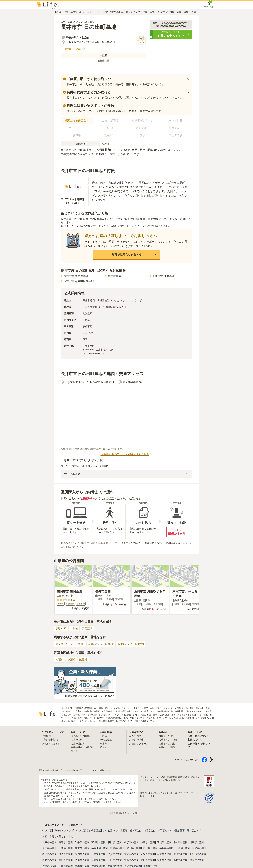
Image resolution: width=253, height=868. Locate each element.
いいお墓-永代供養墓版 (88, 831)
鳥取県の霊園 (49, 860)
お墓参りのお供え (168, 740)
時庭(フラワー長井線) (101, 644)
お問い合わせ (105, 770)
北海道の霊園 (49, 842)
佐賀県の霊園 (49, 866)
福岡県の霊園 (197, 860)
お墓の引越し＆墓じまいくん (58, 836)
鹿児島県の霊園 (132, 866)
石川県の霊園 (150, 848)
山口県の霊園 (115, 860)
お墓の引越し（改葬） (82, 747)
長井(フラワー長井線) (131, 644)
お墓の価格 (77, 740)
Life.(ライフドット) (64, 831)
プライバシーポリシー (71, 770)
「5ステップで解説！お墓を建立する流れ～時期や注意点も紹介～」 (156, 543)
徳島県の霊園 (131, 860)
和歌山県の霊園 (198, 854)
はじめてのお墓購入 (81, 736)
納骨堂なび (150, 831)
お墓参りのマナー (168, 736)
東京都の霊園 (82, 848)
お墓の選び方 (78, 744)
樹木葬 (103, 744)
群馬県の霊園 (197, 842)
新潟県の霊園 (117, 848)
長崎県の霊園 (66, 866)
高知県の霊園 (180, 860)
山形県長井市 (102, 150)
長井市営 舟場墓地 (163, 276)
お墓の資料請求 (50, 740)
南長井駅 (137, 150)
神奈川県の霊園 (100, 848)
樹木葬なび (136, 831)
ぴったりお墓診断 (51, 744)
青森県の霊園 (66, 842)
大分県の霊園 (99, 866)
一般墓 (74, 628)
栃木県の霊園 (180, 842)
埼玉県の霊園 (49, 848)
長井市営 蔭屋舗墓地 (76, 276)
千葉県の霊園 (66, 848)
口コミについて (91, 770)
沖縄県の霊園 (150, 866)
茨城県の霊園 (164, 842)
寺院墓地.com (165, 831)
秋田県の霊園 (115, 842)
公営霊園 (87, 628)
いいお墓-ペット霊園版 (115, 831)
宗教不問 (61, 628)
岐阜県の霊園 (49, 854)
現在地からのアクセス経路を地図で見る (127, 454)
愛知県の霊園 (82, 854)
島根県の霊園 (66, 860)
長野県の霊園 (199, 848)
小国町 (71, 660)
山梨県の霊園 (183, 848)
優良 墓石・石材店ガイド (188, 831)
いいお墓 (47, 831)
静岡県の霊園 (66, 854)
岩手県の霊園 (82, 842)
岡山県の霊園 (82, 860)
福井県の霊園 (166, 848)
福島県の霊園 (148, 842)
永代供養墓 (106, 740)
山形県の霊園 (131, 842)
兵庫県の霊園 (164, 854)
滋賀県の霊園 (115, 854)
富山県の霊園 (134, 848)
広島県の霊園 (99, 860)
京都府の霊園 (131, 854)
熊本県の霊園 (82, 866)
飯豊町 (83, 660)
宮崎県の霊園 (115, 866)
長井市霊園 (114, 276)
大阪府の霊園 (148, 854)
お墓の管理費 (136, 740)
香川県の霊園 (148, 860)
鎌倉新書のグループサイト (127, 813)
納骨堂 (103, 747)
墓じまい (75, 751)
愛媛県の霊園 (164, 860)
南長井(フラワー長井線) (70, 644)
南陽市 (59, 660)
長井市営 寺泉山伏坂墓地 (79, 281)
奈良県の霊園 (180, 854)
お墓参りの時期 (167, 747)
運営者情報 (44, 770)
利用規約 (54, 770)
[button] (171, 34)
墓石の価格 (135, 736)
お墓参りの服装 (167, 744)
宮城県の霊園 (99, 842)
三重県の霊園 (99, 854)
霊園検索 (46, 736)
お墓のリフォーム (139, 744)
